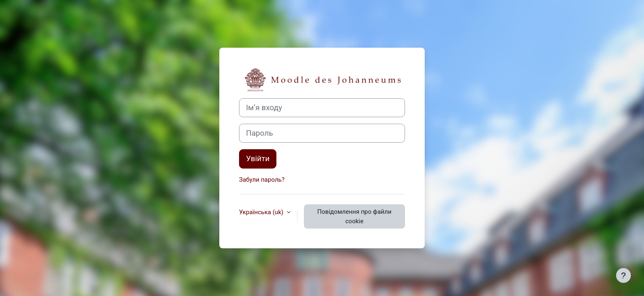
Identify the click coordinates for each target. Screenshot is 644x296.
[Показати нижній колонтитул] (623, 275)
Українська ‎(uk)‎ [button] (262, 212)
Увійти (258, 159)
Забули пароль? (262, 180)
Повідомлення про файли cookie (354, 216)
